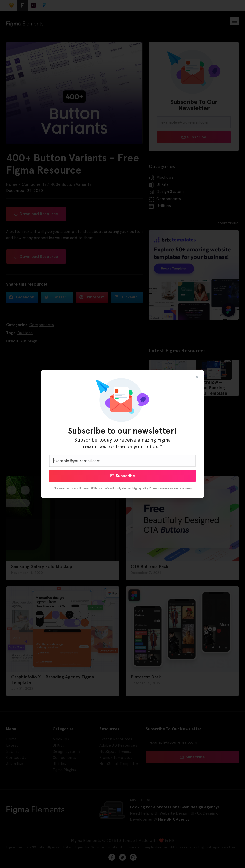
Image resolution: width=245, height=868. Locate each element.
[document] (122, 434)
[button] (197, 377)
